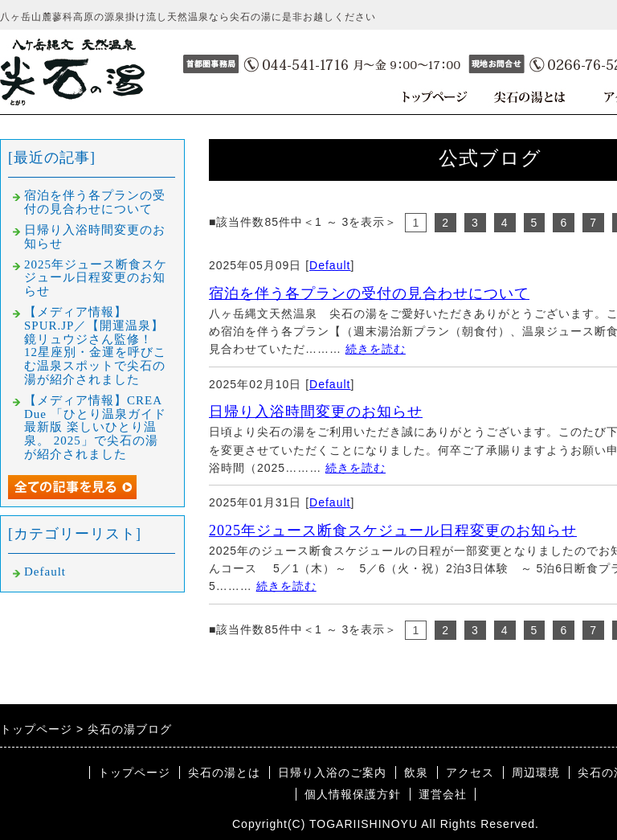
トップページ (134, 772)
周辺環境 (536, 772)
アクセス (470, 772)
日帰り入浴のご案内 (332, 772)
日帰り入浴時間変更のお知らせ (316, 412)
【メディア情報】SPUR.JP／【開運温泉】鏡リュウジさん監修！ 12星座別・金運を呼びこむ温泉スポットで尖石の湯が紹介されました (95, 346)
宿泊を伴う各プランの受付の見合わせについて (369, 293)
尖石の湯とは (224, 772)
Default (330, 265)
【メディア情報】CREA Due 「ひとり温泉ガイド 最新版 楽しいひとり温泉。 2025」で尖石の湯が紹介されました (102, 427)
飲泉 (416, 772)
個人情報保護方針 (353, 794)
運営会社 (443, 794)
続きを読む (376, 349)
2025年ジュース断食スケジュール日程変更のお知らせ (393, 531)
